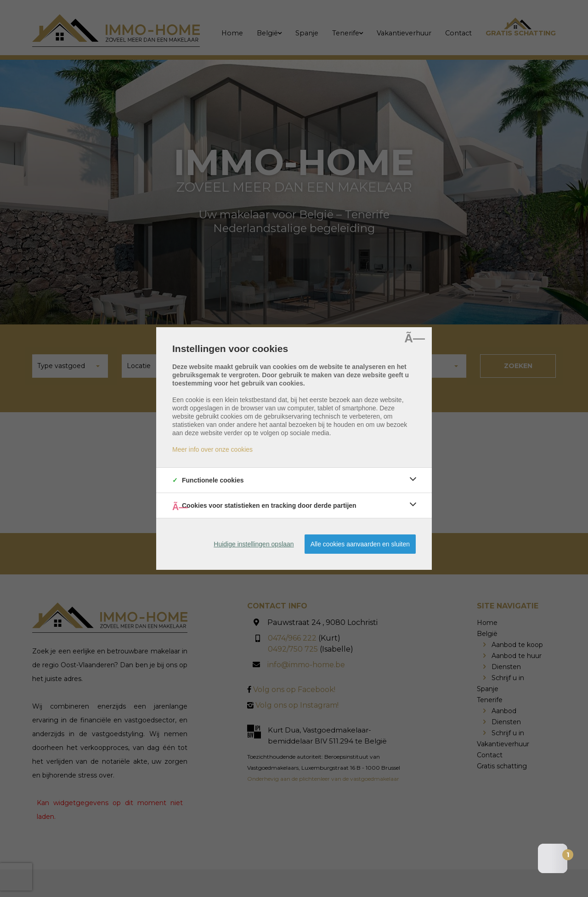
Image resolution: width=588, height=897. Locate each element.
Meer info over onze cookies (212, 449)
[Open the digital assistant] (553, 858)
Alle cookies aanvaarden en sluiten (360, 544)
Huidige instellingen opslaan (254, 544)
